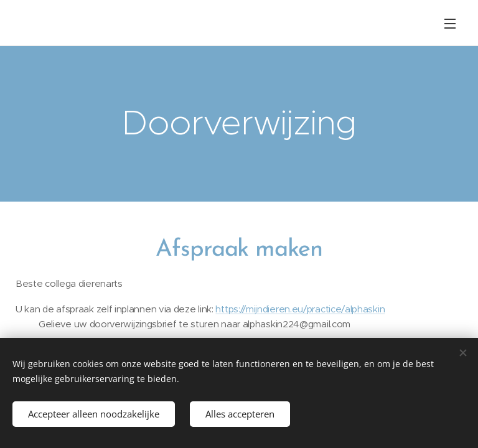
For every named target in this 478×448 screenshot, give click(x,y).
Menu (450, 24)
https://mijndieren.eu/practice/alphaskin (300, 309)
